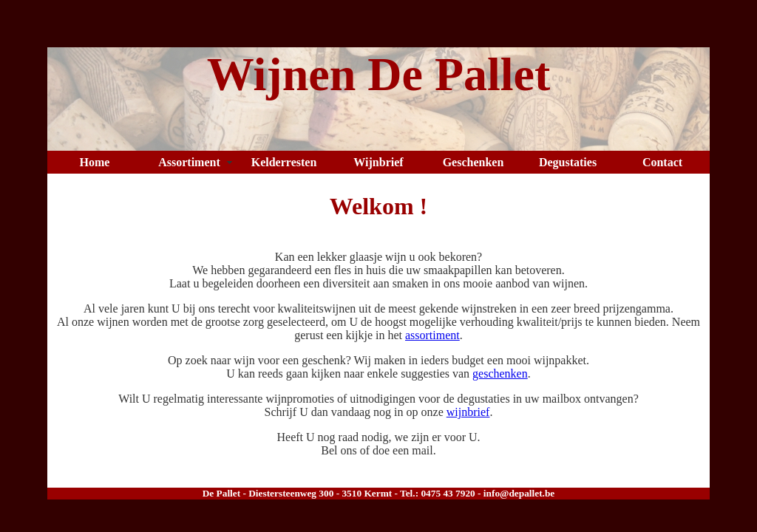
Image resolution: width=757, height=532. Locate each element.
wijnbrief (468, 412)
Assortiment (189, 162)
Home (95, 162)
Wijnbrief (378, 162)
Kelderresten (284, 162)
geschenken (500, 374)
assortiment (432, 335)
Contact (662, 162)
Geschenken (473, 162)
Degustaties (568, 162)
